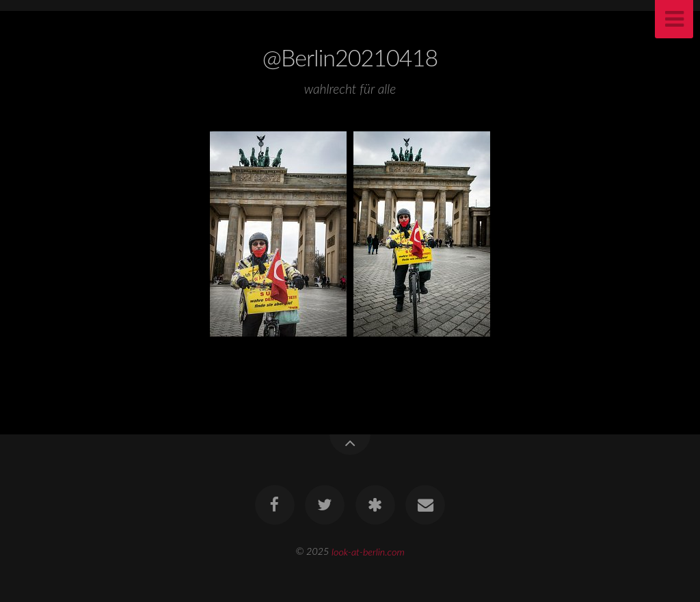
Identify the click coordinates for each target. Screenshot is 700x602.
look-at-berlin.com (368, 551)
